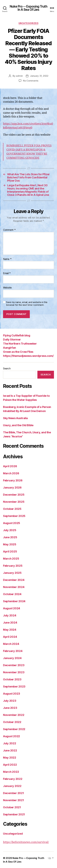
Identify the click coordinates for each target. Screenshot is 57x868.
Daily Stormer (12, 340)
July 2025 (10, 530)
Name (7, 259)
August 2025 (12, 523)
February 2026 (13, 480)
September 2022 (14, 729)
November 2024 (14, 587)
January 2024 (12, 658)
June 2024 (10, 623)
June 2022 (10, 750)
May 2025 (10, 544)
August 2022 (11, 736)
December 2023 (14, 665)
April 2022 (10, 765)
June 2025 (10, 537)
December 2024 (14, 580)
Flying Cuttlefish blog (17, 335)
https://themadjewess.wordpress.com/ (28, 356)
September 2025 (14, 516)
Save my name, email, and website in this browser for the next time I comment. (27, 304)
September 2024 (14, 601)
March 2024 (11, 644)
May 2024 (10, 630)
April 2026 (10, 466)
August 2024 (12, 608)
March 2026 (11, 473)
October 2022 (12, 722)
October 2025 (12, 509)
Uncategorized (29, 23)
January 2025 (12, 573)
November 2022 (14, 715)
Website (7, 288)
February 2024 (13, 651)
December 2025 (14, 495)
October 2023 (12, 679)
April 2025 (10, 551)
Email (7, 273)
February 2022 (13, 779)
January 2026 (12, 488)
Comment (9, 230)
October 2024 (12, 594)
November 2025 (14, 502)
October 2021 (12, 807)
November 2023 (14, 672)
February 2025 (13, 566)
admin (19, 76)
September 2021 (14, 814)
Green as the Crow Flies (18, 352)
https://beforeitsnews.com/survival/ (26, 842)
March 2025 (11, 559)
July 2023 (10, 701)
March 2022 (11, 772)
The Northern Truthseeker (20, 344)
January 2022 (12, 786)
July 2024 (10, 615)
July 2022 (10, 743)
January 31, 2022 (39, 76)
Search (7, 368)
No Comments (31, 81)
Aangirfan (9, 348)
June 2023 (10, 708)
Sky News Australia (15, 418)
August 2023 (12, 694)
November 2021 (14, 800)
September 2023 (14, 686)
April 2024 (10, 637)
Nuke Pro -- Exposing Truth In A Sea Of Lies (28, 8)
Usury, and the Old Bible (18, 425)
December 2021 (14, 793)
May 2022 (10, 758)
